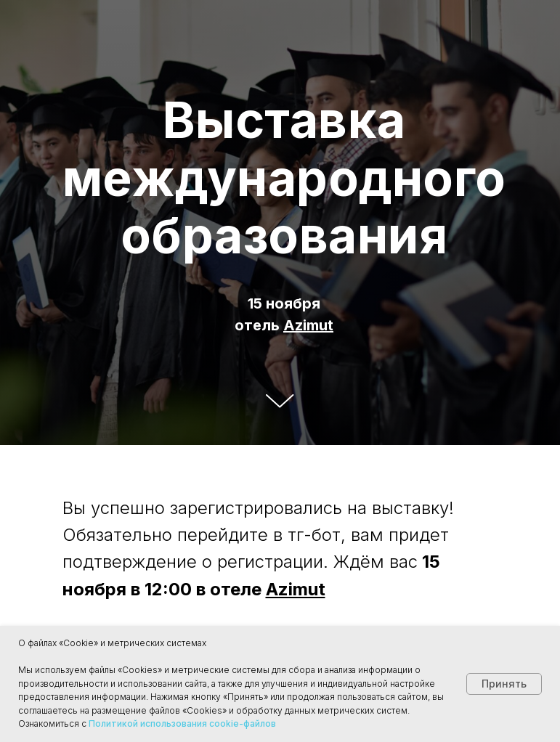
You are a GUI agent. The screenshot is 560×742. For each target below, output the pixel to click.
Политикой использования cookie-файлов (182, 723)
